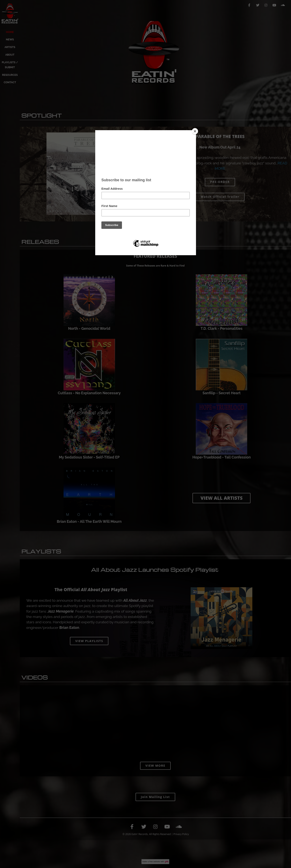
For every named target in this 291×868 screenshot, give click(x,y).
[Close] (195, 131)
